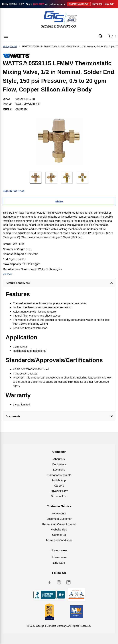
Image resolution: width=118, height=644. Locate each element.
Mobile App (59, 480)
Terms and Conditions (59, 540)
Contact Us (59, 535)
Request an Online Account (59, 524)
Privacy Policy (59, 491)
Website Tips (59, 529)
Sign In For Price (14, 191)
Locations (59, 470)
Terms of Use (59, 496)
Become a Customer (59, 519)
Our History (59, 464)
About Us (59, 459)
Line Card (59, 563)
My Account (59, 513)
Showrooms (59, 557)
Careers (59, 486)
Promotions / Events (59, 475)
